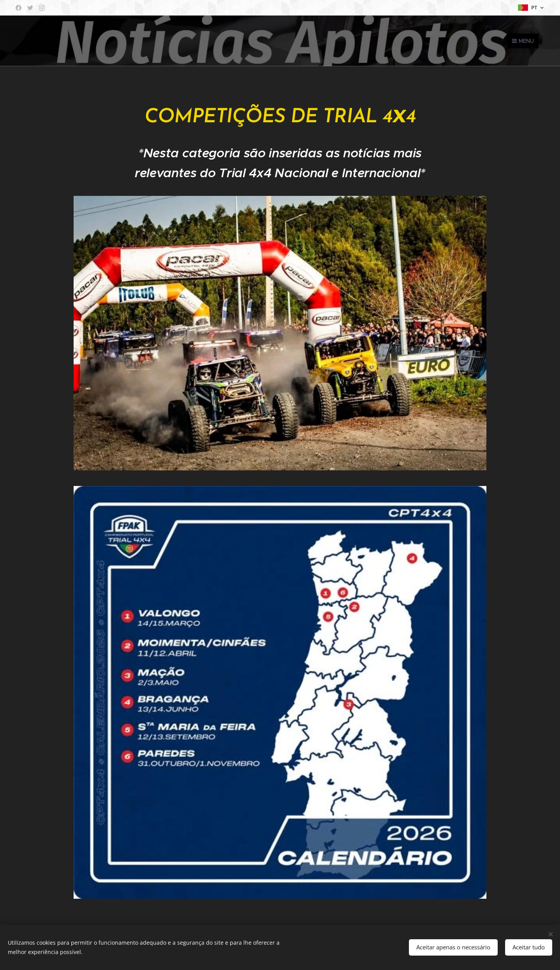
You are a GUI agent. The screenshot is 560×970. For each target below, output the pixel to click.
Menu (523, 41)
